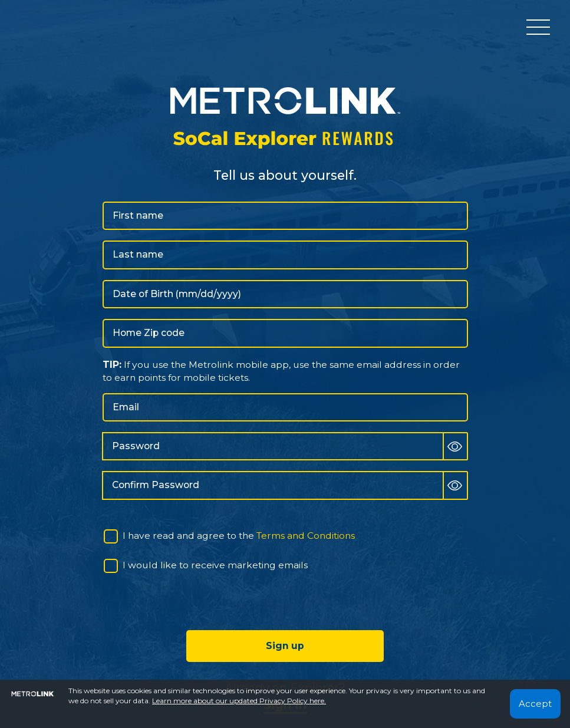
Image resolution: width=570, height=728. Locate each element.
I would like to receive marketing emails (215, 565)
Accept (535, 704)
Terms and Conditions (306, 536)
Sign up (285, 646)
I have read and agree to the (239, 536)
